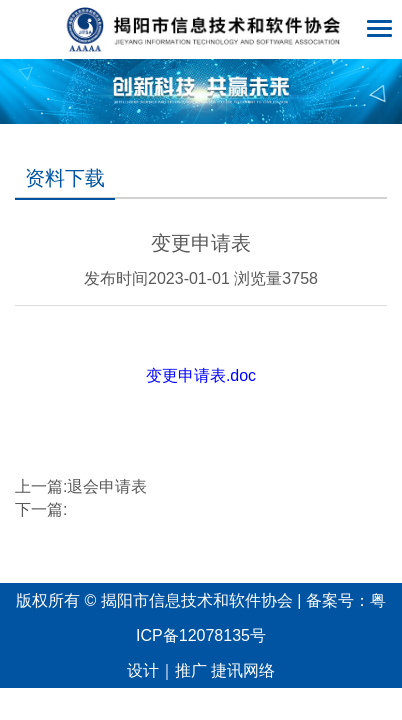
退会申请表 (107, 486)
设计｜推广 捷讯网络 (201, 670)
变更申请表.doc (201, 375)
